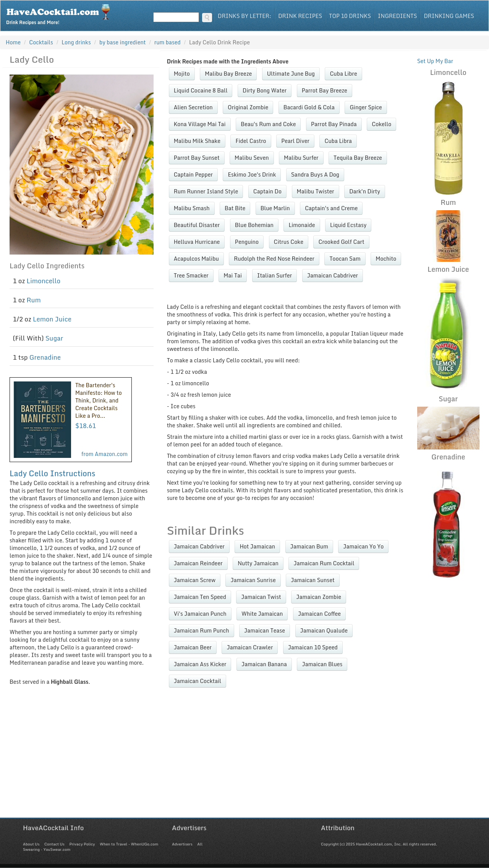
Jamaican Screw (195, 580)
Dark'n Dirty (365, 191)
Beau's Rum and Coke (268, 124)
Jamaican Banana (264, 664)
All (200, 844)
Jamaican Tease (265, 630)
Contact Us (54, 844)
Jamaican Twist (261, 597)
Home (13, 42)
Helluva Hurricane (197, 242)
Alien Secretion (193, 107)
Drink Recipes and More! (61, 14)
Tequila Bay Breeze (358, 158)
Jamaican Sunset (313, 580)
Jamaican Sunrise (253, 580)
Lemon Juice (52, 319)
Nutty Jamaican (258, 563)
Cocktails (41, 42)
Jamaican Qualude (324, 630)
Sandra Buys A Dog (315, 174)
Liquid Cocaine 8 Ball (201, 90)
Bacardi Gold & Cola (309, 107)
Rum (34, 300)
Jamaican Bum (309, 546)
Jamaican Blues (322, 664)
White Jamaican (262, 614)
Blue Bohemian (254, 225)
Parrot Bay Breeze (325, 90)
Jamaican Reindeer (198, 563)
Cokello (381, 124)
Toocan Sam (345, 259)
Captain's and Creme (331, 208)
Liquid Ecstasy (348, 225)
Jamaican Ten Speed (200, 597)
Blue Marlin (275, 208)
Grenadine (45, 357)
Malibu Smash (192, 208)
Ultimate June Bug (291, 74)
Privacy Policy (82, 844)
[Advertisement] (244, 764)
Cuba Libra (338, 141)
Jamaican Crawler (250, 647)
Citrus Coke (289, 242)
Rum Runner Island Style (206, 191)
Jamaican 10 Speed (313, 647)
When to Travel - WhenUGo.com (129, 844)
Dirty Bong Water (265, 90)
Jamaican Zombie (319, 597)
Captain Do (267, 191)
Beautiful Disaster (197, 225)
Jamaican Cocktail (198, 681)
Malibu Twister (316, 191)
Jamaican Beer (193, 647)
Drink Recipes (300, 16)
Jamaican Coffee (319, 614)
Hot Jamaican (257, 546)
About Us (31, 844)
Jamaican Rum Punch (202, 630)
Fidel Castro (251, 141)
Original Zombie (248, 107)
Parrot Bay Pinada (334, 124)
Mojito (182, 74)
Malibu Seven (252, 158)
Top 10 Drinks (350, 16)
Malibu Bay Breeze (228, 74)
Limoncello (44, 281)
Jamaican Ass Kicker (200, 664)
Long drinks (76, 42)
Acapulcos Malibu (196, 259)
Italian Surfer (275, 275)
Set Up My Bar (435, 61)
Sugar (54, 338)
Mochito (386, 259)
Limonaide (302, 225)
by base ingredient (123, 42)
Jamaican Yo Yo (363, 546)
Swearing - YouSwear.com (47, 849)
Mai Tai (233, 275)
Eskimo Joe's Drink (252, 174)
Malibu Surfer (301, 158)
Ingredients (398, 16)
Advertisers (182, 844)
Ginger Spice (366, 107)
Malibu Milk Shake (197, 141)
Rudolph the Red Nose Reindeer (274, 259)
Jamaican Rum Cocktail (324, 563)
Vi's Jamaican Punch (200, 614)
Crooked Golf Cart (341, 242)
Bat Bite (235, 208)
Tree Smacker (191, 275)
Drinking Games (449, 16)
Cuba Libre (343, 74)
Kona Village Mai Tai (200, 124)
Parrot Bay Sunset (197, 158)
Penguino (247, 242)
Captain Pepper (193, 174)
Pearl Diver (295, 141)
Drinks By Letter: (244, 16)
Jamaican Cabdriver (333, 275)
